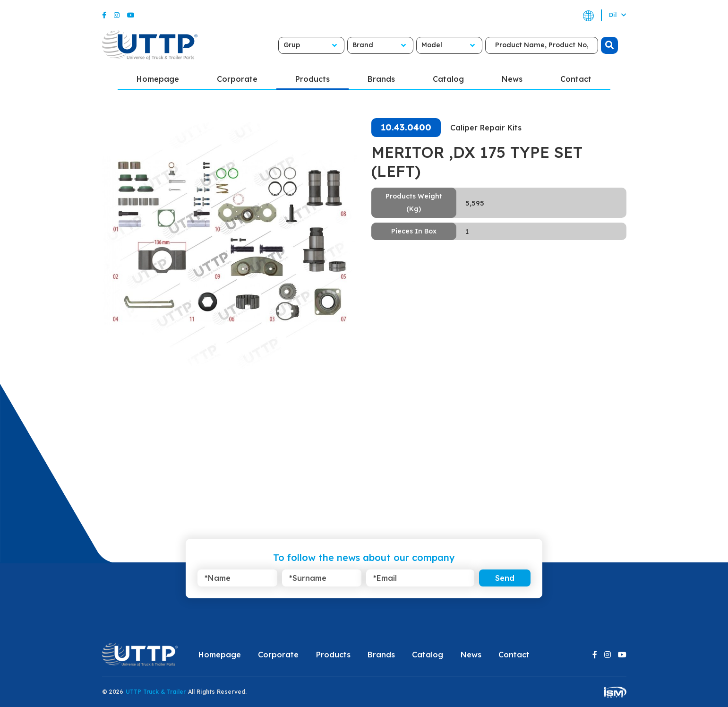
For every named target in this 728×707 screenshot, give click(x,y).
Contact (576, 79)
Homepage (158, 79)
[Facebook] (104, 15)
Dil (618, 15)
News (512, 79)
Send (505, 578)
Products (313, 79)
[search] (609, 45)
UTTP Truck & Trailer (156, 692)
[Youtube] (131, 15)
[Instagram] (117, 15)
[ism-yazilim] (615, 692)
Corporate (237, 79)
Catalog (448, 79)
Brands (381, 79)
